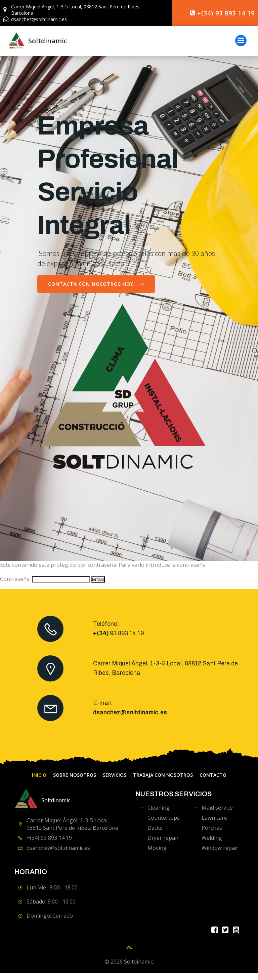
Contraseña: (45, 586)
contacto (213, 782)
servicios (115, 782)
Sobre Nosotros (75, 782)
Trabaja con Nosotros (163, 782)
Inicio (39, 782)
